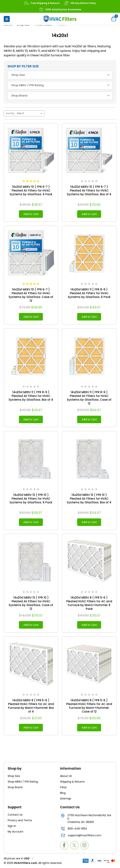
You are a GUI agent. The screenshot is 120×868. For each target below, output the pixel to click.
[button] (7, 19)
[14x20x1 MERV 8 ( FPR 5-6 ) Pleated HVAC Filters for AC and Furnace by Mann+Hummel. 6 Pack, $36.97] (89, 561)
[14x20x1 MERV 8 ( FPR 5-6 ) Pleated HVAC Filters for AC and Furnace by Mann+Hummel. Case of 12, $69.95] (89, 664)
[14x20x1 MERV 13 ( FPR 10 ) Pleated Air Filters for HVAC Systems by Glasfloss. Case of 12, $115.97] (31, 561)
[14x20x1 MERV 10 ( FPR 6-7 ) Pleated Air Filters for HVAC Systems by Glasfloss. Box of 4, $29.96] (89, 150)
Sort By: (10, 113)
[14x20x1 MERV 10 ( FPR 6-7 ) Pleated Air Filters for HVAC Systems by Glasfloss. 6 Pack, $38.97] (31, 150)
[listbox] (30, 113)
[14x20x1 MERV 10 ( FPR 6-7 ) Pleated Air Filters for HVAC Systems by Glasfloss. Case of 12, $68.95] (31, 253)
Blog (63, 793)
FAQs (63, 787)
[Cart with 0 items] (114, 19)
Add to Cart (31, 214)
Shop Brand (15, 787)
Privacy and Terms (20, 820)
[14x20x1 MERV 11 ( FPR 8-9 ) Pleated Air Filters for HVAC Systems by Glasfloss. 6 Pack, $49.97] (89, 253)
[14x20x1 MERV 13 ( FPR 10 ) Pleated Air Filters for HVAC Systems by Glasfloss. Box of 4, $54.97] (89, 458)
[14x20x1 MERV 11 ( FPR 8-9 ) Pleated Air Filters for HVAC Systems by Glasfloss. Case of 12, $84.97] (89, 356)
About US (66, 776)
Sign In (12, 826)
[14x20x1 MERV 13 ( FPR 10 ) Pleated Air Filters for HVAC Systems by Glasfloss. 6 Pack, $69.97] (31, 458)
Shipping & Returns (72, 782)
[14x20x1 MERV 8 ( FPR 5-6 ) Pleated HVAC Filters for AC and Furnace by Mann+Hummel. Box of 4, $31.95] (31, 664)
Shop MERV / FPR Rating (23, 782)
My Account (16, 832)
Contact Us (15, 815)
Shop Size (14, 776)
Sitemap (66, 799)
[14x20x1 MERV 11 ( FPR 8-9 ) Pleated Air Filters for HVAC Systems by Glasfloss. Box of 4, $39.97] (31, 356)
